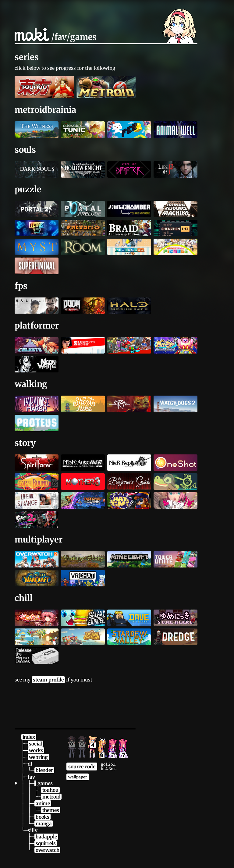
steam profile (48, 680)
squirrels (46, 843)
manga (44, 824)
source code (82, 767)
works (36, 750)
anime (43, 803)
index (29, 737)
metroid (51, 797)
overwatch (47, 850)
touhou (50, 790)
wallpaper (78, 777)
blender (44, 770)
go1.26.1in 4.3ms (109, 767)
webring (38, 757)
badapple (46, 837)
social (35, 744)
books (43, 817)
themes (51, 810)
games (45, 783)
